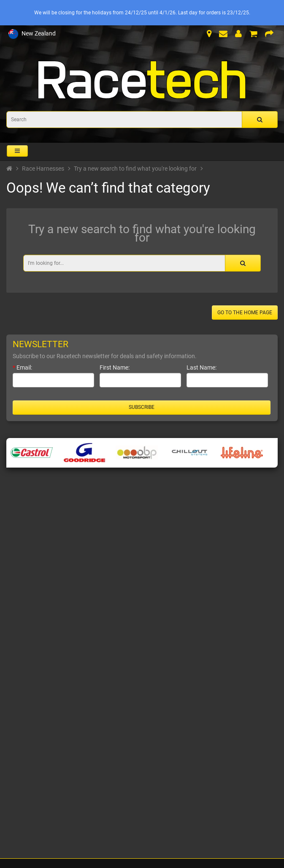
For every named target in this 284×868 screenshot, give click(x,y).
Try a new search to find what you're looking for (135, 169)
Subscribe (142, 407)
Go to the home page (245, 313)
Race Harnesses (43, 169)
